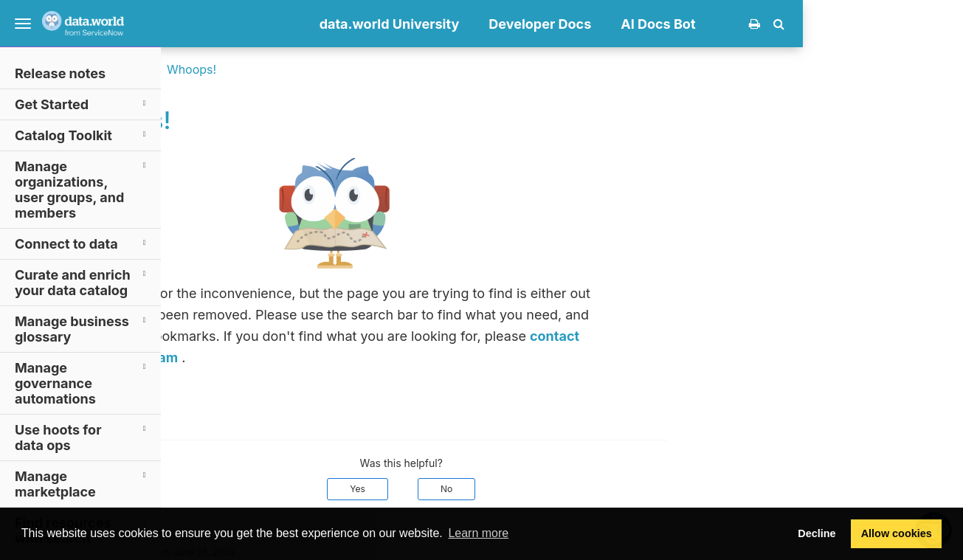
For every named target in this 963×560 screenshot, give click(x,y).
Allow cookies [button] (897, 533)
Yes (518, 489)
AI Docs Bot (819, 24)
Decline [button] (817, 533)
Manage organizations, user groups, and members (83, 189)
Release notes (60, 73)
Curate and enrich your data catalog (83, 282)
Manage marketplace (83, 483)
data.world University (550, 24)
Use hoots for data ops (83, 437)
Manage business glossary (83, 328)
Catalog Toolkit (83, 135)
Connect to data (83, 243)
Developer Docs (701, 24)
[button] (939, 24)
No (607, 489)
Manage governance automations (83, 383)
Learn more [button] (478, 533)
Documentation (270, 69)
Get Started (83, 104)
